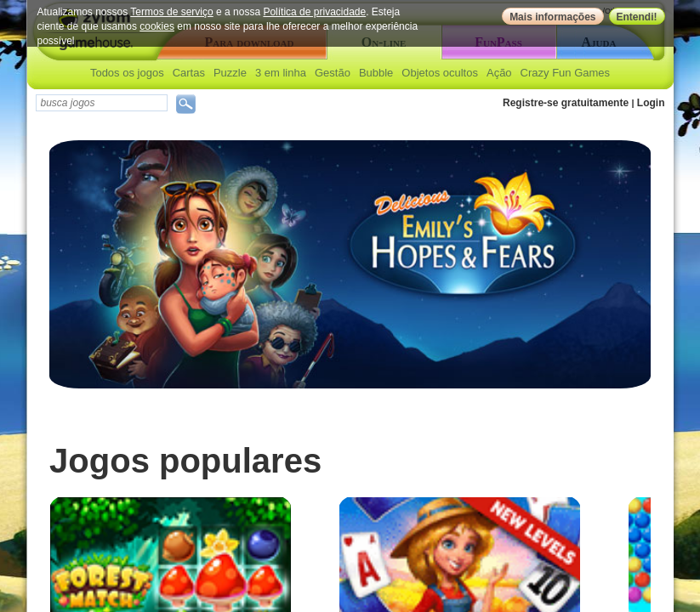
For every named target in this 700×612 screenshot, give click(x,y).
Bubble (376, 73)
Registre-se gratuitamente (566, 103)
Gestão (333, 73)
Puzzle (230, 73)
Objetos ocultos (440, 73)
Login (651, 103)
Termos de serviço (171, 12)
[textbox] (102, 103)
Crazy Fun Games (565, 73)
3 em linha (281, 73)
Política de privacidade (314, 12)
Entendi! (637, 17)
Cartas (189, 73)
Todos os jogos (127, 73)
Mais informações (552, 17)
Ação (499, 73)
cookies (157, 26)
